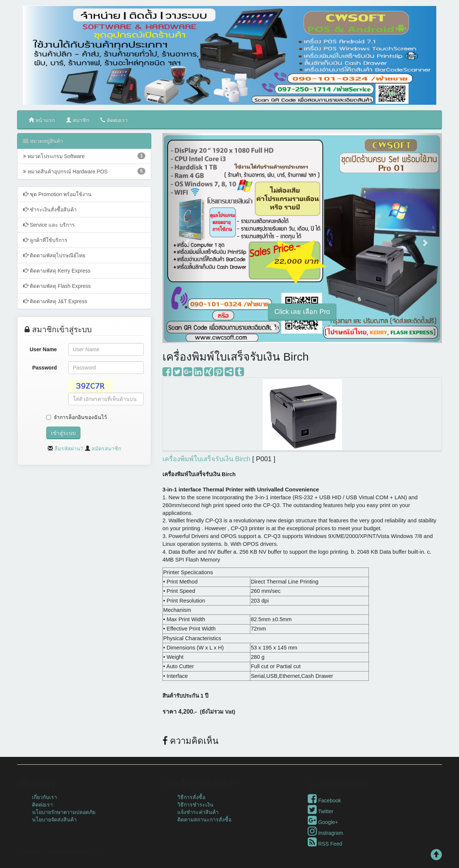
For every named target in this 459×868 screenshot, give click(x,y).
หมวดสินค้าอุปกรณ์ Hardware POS (84, 171)
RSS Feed (325, 844)
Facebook (324, 801)
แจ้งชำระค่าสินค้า (198, 812)
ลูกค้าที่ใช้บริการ (45, 240)
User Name (43, 349)
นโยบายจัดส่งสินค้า (54, 820)
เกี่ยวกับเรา (45, 797)
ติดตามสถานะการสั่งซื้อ (204, 820)
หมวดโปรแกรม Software (84, 156)
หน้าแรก (42, 120)
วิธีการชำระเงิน (195, 805)
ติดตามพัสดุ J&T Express (55, 301)
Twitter (321, 811)
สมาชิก (77, 120)
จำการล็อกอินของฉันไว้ (80, 417)
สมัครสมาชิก (106, 449)
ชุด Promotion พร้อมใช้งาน (57, 194)
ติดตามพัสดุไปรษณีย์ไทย (54, 255)
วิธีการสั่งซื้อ (191, 797)
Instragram (325, 833)
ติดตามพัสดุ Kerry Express (57, 271)
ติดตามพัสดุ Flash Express (57, 286)
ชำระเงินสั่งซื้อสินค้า (50, 209)
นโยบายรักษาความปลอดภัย (64, 812)
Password (45, 368)
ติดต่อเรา (114, 120)
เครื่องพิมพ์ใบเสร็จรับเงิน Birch (206, 459)
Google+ (323, 822)
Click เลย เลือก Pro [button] (302, 312)
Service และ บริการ (49, 225)
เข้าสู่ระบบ (63, 433)
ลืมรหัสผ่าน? (69, 449)
